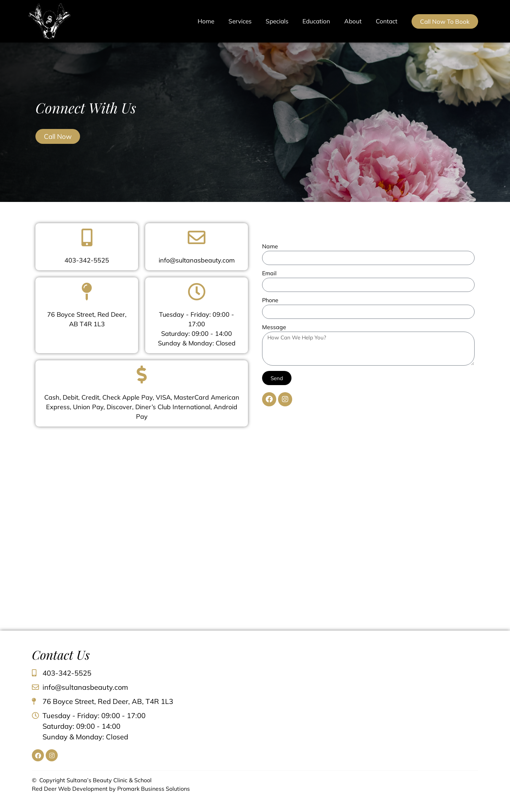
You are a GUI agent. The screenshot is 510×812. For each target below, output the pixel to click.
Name (270, 247)
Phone (270, 300)
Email (269, 274)
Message (274, 327)
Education (316, 21)
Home (206, 21)
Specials (277, 21)
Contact (387, 21)
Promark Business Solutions (154, 789)
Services (240, 21)
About (353, 21)
